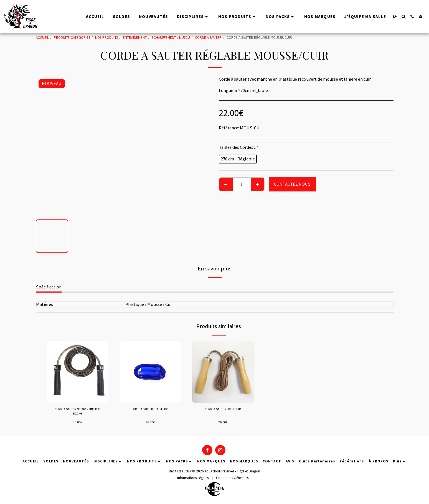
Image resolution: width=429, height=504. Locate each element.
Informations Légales (193, 478)
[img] (78, 372)
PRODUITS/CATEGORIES (72, 38)
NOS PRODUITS (106, 38)
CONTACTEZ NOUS (292, 184)
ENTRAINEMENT (135, 38)
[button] (403, 16)
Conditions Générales (232, 478)
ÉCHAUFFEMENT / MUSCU (171, 38)
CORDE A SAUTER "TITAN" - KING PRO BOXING (78, 412)
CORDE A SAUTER (208, 38)
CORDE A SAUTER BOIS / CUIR (223, 410)
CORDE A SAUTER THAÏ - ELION (150, 410)
